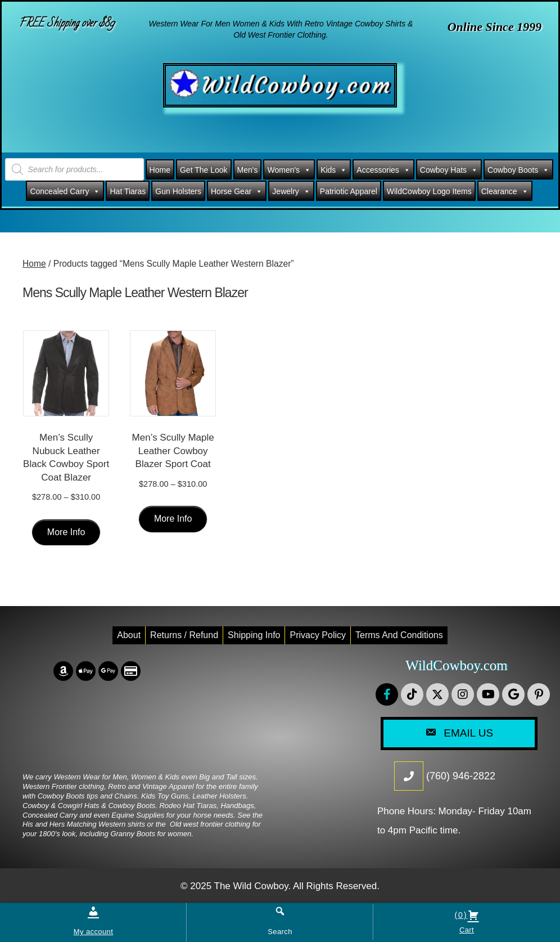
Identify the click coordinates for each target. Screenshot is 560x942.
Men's (248, 170)
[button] (387, 694)
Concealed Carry (65, 191)
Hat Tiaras (128, 191)
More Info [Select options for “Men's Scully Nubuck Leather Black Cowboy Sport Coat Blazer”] (66, 532)
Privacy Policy (318, 635)
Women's (289, 170)
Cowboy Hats (449, 170)
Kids (334, 170)
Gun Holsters (178, 191)
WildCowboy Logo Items (429, 191)
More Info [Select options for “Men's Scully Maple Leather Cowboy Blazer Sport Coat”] (173, 519)
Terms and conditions (399, 635)
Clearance (505, 191)
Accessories (383, 170)
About (129, 635)
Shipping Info (254, 635)
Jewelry (291, 191)
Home (160, 170)
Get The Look (204, 170)
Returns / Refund (184, 635)
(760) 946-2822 (461, 776)
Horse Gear (237, 191)
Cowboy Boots (518, 170)
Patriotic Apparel (349, 191)
